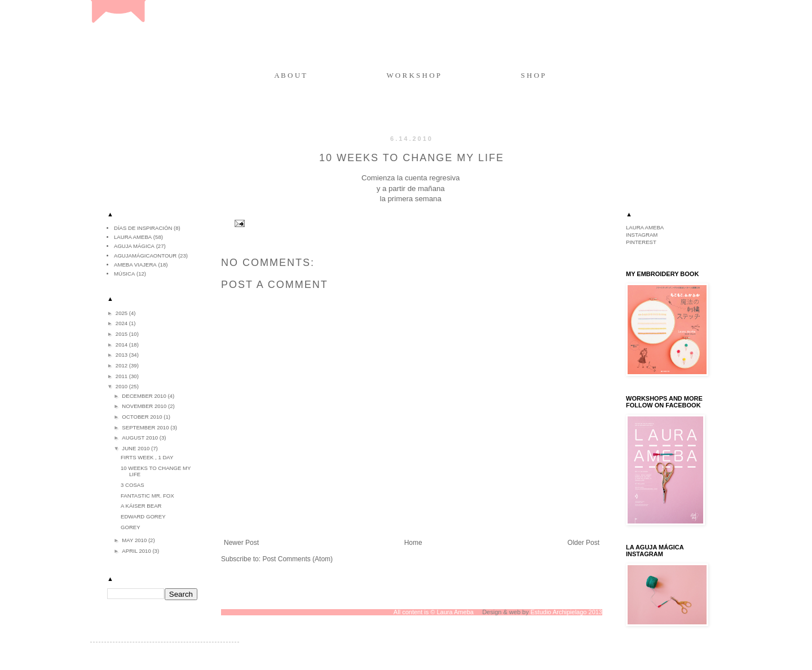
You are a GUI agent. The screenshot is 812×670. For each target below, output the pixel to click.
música (124, 274)
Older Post (583, 543)
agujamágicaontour (145, 256)
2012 (122, 365)
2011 (122, 376)
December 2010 (145, 396)
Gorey (131, 527)
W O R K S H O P (414, 75)
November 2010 (145, 406)
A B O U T (290, 75)
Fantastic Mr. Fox (147, 496)
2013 (122, 355)
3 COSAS (133, 485)
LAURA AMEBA (645, 227)
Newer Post (241, 543)
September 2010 (146, 427)
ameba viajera (135, 265)
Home (413, 543)
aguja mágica (134, 246)
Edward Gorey (143, 516)
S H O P (533, 75)
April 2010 (137, 551)
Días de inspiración (143, 228)
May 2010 (135, 540)
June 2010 (136, 448)
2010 (122, 386)
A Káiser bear (141, 506)
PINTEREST (641, 242)
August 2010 (140, 438)
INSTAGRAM (642, 235)
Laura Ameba (133, 237)
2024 (122, 323)
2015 (122, 334)
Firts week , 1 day (147, 457)
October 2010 (143, 417)
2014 (122, 345)
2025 (122, 313)
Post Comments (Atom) (297, 559)
